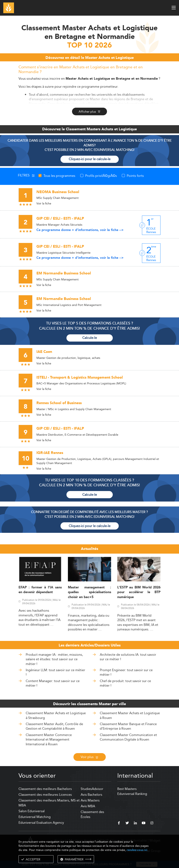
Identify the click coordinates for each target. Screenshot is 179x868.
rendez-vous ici (137, 850)
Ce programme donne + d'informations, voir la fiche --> (80, 230)
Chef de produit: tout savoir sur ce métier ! (125, 683)
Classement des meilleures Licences (45, 795)
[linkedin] (135, 824)
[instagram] (152, 824)
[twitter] (127, 824)
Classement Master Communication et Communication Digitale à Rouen (128, 737)
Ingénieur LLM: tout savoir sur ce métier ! (55, 672)
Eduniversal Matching (35, 817)
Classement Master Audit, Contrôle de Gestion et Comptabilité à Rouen (54, 726)
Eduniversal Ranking (132, 794)
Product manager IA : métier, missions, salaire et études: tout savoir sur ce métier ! (54, 659)
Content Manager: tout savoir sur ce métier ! (53, 683)
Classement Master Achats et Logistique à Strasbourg (56, 715)
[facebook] (119, 824)
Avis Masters (90, 800)
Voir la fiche (44, 203)
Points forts (135, 176)
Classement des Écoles (92, 814)
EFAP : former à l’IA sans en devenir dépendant (40, 590)
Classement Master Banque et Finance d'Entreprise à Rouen (128, 726)
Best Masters (127, 789)
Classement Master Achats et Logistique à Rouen (130, 715)
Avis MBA (88, 806)
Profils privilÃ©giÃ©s (101, 176)
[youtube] (144, 824)
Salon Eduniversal (32, 811)
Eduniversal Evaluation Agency (41, 823)
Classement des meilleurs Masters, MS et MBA (49, 803)
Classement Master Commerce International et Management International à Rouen (49, 740)
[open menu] (174, 8)
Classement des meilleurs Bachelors (45, 789)
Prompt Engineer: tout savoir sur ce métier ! (126, 672)
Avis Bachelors (91, 795)
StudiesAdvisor (92, 789)
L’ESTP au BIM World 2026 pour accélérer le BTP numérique (139, 592)
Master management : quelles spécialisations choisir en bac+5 (89, 592)
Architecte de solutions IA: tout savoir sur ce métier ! (128, 657)
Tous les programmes (59, 176)
